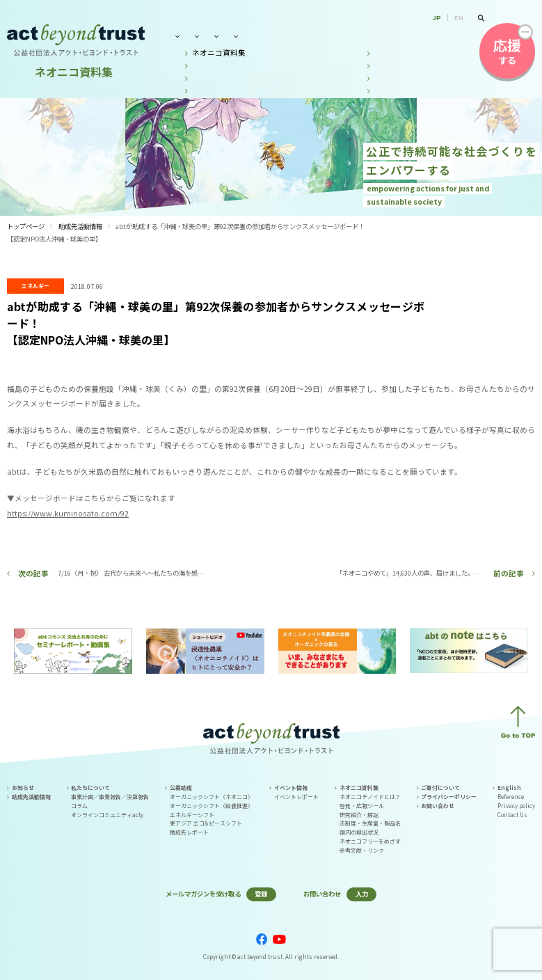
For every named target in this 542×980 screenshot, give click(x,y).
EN (459, 17)
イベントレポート (296, 797)
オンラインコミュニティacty (107, 815)
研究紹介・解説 (359, 815)
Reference (511, 797)
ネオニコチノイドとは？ (370, 797)
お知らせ (23, 788)
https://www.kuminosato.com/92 (68, 513)
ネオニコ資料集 (380, 36)
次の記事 (33, 573)
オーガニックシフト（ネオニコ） (212, 797)
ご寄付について (440, 788)
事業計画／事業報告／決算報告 (110, 797)
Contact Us (512, 815)
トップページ (26, 226)
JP (437, 17)
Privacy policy (516, 806)
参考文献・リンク (362, 850)
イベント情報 (313, 36)
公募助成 (257, 36)
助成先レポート (189, 832)
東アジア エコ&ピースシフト (206, 823)
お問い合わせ (447, 36)
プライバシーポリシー (449, 797)
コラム (79, 806)
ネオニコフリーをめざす (370, 841)
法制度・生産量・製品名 (370, 823)
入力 (362, 894)
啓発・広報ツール (362, 806)
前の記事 (509, 573)
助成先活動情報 (80, 226)
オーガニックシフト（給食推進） (212, 806)
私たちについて (198, 36)
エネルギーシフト (192, 815)
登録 (261, 894)
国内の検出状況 (359, 832)
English (509, 788)
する (507, 51)
